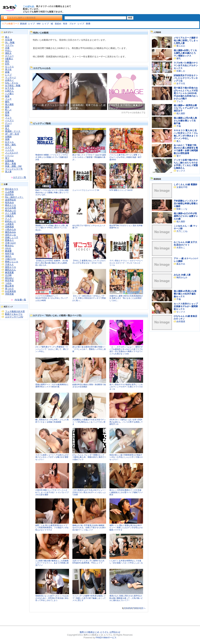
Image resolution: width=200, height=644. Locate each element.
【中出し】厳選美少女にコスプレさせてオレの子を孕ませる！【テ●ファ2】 (89, 262)
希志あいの (11, 211)
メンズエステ (12, 153)
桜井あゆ (9, 202)
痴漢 (7, 96)
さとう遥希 (11, 213)
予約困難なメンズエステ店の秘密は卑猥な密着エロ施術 (186, 203)
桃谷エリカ (11, 205)
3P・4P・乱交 (12, 134)
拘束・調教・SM (13, 166)
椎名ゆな (9, 246)
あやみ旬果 (11, 208)
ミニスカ (9, 150)
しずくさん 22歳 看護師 (185, 184)
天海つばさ (11, 243)
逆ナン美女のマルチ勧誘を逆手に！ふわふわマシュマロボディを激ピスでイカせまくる (126, 387)
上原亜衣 (9, 224)
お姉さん (9, 91)
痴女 (7, 115)
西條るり (9, 240)
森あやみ (181, 264)
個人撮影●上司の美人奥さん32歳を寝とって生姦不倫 (185, 121)
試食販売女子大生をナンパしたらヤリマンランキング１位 (186, 78)
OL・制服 (10, 42)
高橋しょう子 (12, 237)
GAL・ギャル (12, 83)
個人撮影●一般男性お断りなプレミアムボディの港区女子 (186, 108)
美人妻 (8, 172)
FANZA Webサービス (106, 638)
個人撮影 (9, 104)
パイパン (9, 155)
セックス (9, 67)
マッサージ (11, 77)
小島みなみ (11, 229)
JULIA (8, 248)
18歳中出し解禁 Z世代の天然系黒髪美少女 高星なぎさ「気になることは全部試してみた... (126, 298)
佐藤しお (181, 71)
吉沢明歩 (9, 194)
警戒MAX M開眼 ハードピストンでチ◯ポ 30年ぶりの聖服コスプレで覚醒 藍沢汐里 (52, 157)
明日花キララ (12, 189)
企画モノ (9, 80)
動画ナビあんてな (14, 314)
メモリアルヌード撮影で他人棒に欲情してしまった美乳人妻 (186, 40)
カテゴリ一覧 (20, 177)
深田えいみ (11, 235)
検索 (130, 18)
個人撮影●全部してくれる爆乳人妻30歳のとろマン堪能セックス (185, 53)
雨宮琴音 (9, 280)
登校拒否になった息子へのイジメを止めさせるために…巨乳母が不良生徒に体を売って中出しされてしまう (52, 598)
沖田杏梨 (9, 294)
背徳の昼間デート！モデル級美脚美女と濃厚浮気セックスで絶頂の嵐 (52, 386)
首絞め (58, 24)
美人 (7, 129)
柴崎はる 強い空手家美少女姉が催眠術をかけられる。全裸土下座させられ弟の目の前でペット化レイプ (89, 528)
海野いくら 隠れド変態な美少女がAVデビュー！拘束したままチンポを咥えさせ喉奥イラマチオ (126, 528)
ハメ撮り (9, 94)
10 (139, 608)
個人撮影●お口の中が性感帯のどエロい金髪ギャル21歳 (186, 216)
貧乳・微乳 (11, 145)
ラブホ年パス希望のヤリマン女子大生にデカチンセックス (186, 65)
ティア (8, 219)
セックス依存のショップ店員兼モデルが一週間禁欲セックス (186, 306)
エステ (8, 147)
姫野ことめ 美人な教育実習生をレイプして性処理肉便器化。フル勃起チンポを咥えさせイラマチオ (52, 528)
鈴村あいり (11, 221)
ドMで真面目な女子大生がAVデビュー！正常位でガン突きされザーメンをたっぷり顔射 (89, 492)
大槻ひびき (11, 259)
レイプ (32, 24)
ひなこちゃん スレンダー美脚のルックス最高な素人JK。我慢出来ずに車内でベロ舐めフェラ (89, 457)
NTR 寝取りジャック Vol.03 (121, 190)
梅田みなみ (182, 277)
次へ (143, 608)
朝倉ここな (182, 209)
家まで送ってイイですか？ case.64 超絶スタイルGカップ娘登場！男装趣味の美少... (89, 157)
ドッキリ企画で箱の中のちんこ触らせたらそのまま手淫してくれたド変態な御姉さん (186, 164)
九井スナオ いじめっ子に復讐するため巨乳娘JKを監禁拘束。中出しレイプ (88, 562)
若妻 (7, 112)
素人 (7, 37)
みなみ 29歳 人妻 (182, 275)
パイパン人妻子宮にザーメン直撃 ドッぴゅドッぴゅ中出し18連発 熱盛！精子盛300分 (126, 157)
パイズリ (9, 120)
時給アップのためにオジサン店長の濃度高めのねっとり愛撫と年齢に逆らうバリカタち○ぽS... (52, 192)
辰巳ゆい (9, 278)
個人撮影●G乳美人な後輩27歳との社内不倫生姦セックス (185, 294)
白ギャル (9, 142)
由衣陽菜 (181, 321)
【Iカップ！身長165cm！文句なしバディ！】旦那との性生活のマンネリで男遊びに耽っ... (89, 298)
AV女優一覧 (20, 300)
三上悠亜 (9, 192)
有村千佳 (9, 254)
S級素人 (9, 59)
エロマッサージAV (14, 317)
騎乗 (88, 24)
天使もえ (9, 264)
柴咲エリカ (11, 267)
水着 (7, 48)
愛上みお (181, 46)
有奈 (65, 24)
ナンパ (8, 123)
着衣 (7, 107)
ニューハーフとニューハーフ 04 (86, 190)
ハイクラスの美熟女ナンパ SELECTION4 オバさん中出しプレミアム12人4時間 (52, 298)
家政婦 (23, 24)
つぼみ (8, 283)
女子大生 (9, 88)
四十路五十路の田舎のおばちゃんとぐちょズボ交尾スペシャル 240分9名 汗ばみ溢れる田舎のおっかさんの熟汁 (186, 93)
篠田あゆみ (11, 232)
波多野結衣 (11, 200)
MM (39, 24)
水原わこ (181, 248)
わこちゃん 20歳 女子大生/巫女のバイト (185, 243)
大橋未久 (9, 216)
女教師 (8, 137)
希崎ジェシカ (12, 262)
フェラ (8, 118)
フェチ (8, 99)
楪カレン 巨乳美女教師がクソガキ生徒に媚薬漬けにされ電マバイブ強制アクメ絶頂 (126, 492)
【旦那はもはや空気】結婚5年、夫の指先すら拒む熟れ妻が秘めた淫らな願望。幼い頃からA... (52, 263)
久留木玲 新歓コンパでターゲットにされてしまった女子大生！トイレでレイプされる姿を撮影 (52, 492)
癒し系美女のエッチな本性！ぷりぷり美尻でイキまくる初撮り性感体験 (52, 421)
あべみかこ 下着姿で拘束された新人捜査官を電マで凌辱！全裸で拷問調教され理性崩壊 (186, 149)
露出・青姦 (11, 163)
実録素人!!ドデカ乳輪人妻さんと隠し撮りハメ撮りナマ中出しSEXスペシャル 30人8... (52, 228)
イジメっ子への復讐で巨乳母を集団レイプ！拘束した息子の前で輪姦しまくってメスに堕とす (89, 598)
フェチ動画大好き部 (15, 311)
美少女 (8, 69)
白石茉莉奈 (11, 291)
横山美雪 (9, 286)
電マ (7, 158)
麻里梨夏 (9, 272)
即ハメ (8, 110)
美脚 (7, 139)
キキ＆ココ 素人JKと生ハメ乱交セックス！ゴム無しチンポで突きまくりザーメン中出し (186, 134)
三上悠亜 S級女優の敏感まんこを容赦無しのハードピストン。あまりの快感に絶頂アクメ (52, 563)
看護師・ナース (13, 131)
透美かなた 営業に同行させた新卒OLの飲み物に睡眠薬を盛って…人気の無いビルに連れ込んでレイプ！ (126, 598)
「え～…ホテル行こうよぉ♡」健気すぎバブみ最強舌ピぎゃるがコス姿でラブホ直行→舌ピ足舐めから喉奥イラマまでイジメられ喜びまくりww (126, 350)
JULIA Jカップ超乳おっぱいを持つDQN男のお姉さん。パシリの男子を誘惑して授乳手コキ (126, 422)
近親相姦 (9, 161)
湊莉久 (8, 256)
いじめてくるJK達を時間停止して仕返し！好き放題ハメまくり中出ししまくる (126, 562)
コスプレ (9, 45)
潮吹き (8, 53)
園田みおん (11, 270)
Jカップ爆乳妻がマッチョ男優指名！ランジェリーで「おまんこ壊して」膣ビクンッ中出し (52, 349)
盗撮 (7, 72)
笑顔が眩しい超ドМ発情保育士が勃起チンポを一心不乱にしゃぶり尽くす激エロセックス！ (126, 457)
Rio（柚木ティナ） (14, 197)
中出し (8, 51)
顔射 (7, 126)
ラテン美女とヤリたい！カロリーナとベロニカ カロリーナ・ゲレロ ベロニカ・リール (126, 263)
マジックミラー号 (14, 169)
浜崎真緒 (9, 227)
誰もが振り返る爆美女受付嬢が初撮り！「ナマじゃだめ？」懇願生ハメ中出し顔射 (89, 349)
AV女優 (9, 40)
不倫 (179, 126)
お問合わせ (115, 632)
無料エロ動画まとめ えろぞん (94, 632)
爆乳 (7, 102)
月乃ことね (182, 231)
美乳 (7, 61)
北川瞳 (8, 275)
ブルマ (72, 24)
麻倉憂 (8, 251)
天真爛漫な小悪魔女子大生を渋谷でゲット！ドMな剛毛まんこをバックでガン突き (89, 422)
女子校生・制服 (13, 85)
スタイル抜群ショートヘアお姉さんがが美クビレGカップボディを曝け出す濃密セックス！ (52, 457)
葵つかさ (9, 289)
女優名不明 (182, 187)
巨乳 (7, 64)
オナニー (9, 56)
